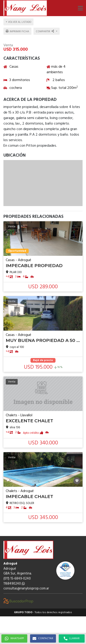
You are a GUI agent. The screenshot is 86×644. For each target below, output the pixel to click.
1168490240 (14, 584)
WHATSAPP (14, 638)
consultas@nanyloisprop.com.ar (26, 589)
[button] (80, 8)
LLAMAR (72, 638)
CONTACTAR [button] (43, 638)
